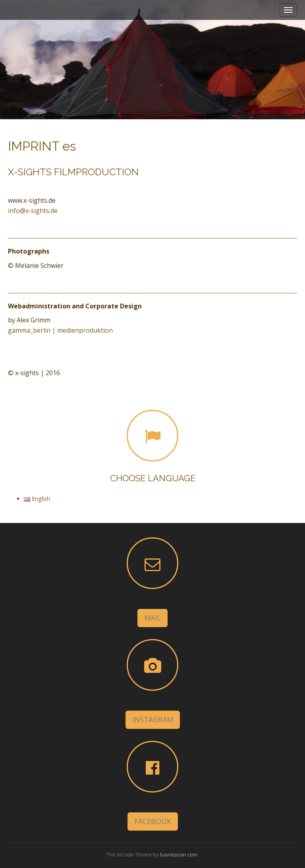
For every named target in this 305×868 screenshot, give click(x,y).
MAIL (152, 618)
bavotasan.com (179, 854)
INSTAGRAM (153, 719)
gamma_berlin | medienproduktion (60, 330)
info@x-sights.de (33, 211)
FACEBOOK (153, 821)
